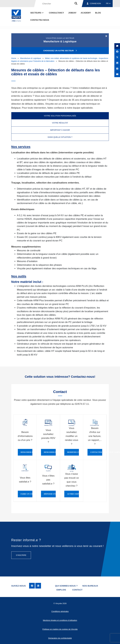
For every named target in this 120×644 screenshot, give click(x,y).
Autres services (73, 494)
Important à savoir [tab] (60, 130)
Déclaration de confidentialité (60, 638)
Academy (86, 13)
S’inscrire (21, 555)
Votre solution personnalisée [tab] (60, 116)
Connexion (94, 3)
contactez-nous (40, 20)
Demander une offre (27, 452)
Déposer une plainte (50, 494)
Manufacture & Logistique (31, 58)
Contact (77, 590)
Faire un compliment (27, 494)
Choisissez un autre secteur (60, 51)
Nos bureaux (90, 586)
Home (14, 58)
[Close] (106, 36)
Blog (98, 13)
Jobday (72, 13)
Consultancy (56, 13)
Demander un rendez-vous (50, 452)
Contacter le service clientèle (96, 452)
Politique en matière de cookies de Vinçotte (60, 629)
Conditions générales (60, 611)
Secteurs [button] (37, 13)
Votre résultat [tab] (60, 123)
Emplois (61, 590)
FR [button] (108, 3)
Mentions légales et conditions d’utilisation (60, 620)
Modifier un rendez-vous (73, 452)
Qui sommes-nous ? (66, 586)
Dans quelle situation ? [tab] (60, 137)
